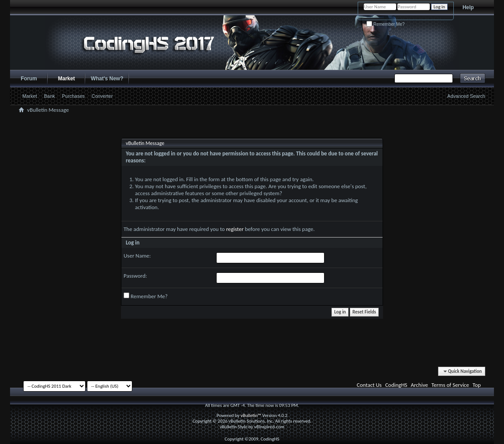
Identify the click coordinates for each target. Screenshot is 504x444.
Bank (50, 96)
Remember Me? (385, 24)
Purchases (73, 96)
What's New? (107, 79)
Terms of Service (450, 385)
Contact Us (369, 385)
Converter (102, 96)
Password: (135, 276)
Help (468, 7)
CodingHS (396, 385)
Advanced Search (466, 96)
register (235, 229)
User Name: (137, 256)
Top (477, 385)
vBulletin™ (251, 415)
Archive (419, 385)
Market (67, 79)
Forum (29, 79)
